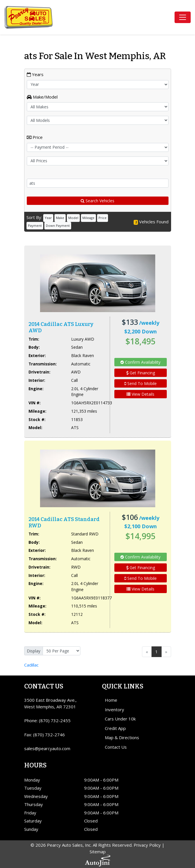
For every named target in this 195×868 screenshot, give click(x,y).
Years (35, 74)
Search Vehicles (97, 201)
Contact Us (116, 747)
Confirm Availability (140, 362)
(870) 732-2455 (55, 720)
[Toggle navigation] (183, 17)
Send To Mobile (141, 383)
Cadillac (31, 665)
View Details (140, 394)
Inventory (114, 710)
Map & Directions (122, 737)
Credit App (115, 728)
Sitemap (98, 852)
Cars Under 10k (120, 719)
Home (111, 700)
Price (35, 137)
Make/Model (42, 97)
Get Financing (141, 373)
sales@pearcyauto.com (47, 748)
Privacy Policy (147, 845)
